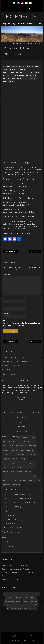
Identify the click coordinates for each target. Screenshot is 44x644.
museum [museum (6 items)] (6, 472)
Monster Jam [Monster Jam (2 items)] (22, 467)
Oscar (34, 75)
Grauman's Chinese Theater (11, 72)
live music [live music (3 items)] (23, 463)
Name (5, 298)
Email (5, 306)
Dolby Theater (24, 69)
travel (5, 81)
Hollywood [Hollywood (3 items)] (6, 459)
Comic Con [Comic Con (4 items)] (26, 441)
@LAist (22, 407)
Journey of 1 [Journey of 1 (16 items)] (15, 459)
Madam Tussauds (19, 75)
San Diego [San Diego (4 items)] (33, 476)
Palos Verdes (24, 605)
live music (26, 601)
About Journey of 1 (17, 640)
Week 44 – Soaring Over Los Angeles (14, 361)
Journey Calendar (29, 640)
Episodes (19, 44)
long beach (34, 601)
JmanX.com (36, 412)
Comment (7, 275)
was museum (11, 81)
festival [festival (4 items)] (14, 454)
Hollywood (23, 72)
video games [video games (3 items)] (7, 485)
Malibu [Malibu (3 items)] (14, 467)
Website (6, 313)
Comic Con (29, 594)
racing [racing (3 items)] (15, 476)
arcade (6, 594)
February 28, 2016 (10, 66)
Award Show (9, 69)
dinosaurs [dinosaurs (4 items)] (23, 446)
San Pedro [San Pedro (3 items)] (6, 480)
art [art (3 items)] (14, 441)
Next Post (35, 252)
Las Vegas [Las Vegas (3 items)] (23, 459)
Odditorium (28, 75)
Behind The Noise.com (22, 417)
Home (14, 44)
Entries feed (9, 515)
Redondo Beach (34, 605)
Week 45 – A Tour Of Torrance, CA (13, 357)
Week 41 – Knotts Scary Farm (12, 374)
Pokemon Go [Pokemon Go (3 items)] (7, 476)
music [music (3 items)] (12, 472)
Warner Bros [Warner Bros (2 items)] (16, 485)
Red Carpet (6, 78)
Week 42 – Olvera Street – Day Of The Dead (17, 370)
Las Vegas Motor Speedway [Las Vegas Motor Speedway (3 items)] (11, 463)
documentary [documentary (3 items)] (32, 446)
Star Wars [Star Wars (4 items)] (14, 480)
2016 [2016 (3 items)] (19, 437)
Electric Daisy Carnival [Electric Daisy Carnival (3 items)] (28, 450)
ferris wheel (17, 598)
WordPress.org (10, 524)
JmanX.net (22, 427)
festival (25, 598)
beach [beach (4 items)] (19, 441)
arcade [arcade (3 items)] (33, 437)
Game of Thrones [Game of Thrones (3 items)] (31, 454)
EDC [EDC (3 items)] (13, 450)
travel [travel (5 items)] (30, 480)
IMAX (5, 75)
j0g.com (22, 422)
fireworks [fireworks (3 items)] (21, 454)
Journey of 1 (33, 598)
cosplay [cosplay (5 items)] (5, 446)
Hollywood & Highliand (33, 72)
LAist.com (22, 400)
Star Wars (18, 608)
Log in (8, 511)
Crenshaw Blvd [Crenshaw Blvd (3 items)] (14, 446)
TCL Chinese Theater (31, 78)
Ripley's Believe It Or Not (17, 78)
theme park (26, 608)
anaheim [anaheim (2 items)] (26, 437)
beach (22, 594)
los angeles (10, 75)
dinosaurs (9, 598)
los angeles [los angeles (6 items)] (6, 467)
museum (15, 605)
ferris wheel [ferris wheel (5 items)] (6, 454)
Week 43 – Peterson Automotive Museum (16, 366)
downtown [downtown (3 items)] (6, 450)
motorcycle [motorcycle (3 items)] (31, 467)
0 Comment (37, 66)
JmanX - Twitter (22, 431)
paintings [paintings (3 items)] (19, 472)
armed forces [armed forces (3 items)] (7, 441)
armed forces (14, 594)
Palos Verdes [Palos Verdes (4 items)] (28, 472)
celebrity (16, 69)
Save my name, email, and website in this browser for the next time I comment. (22, 324)
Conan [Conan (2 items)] (33, 441)
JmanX (19, 66)
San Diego (10, 608)
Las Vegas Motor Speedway (13, 601)
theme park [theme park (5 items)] (23, 480)
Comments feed (11, 519)
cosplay (36, 594)
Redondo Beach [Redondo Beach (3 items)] (23, 476)
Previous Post (10, 252)
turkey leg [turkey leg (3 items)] (37, 480)
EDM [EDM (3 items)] (18, 450)
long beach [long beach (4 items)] (32, 463)
